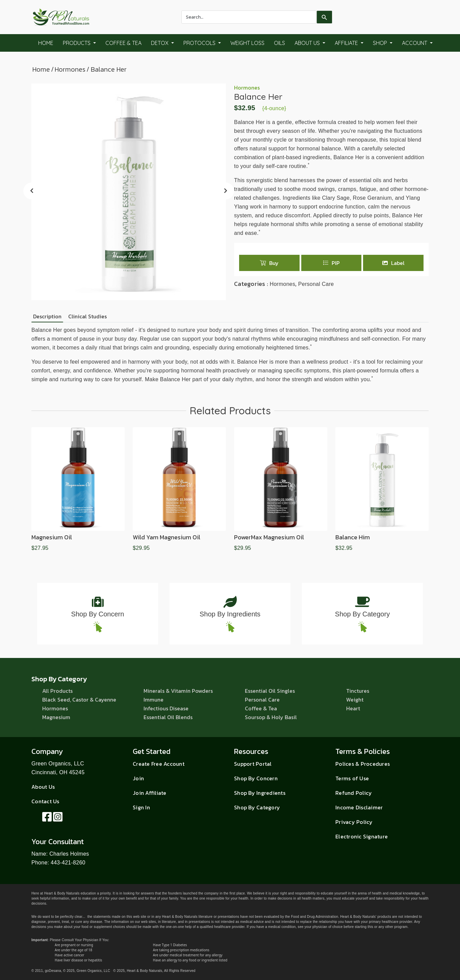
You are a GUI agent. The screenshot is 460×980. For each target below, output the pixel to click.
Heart (353, 708)
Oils (279, 43)
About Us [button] (308, 43)
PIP (331, 263)
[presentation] (32, 191)
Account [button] (415, 43)
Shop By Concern (98, 614)
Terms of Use (352, 778)
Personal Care (316, 284)
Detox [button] (160, 43)
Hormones (70, 69)
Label (393, 263)
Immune (154, 700)
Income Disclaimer (359, 807)
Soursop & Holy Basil (271, 717)
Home (46, 43)
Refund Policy (354, 793)
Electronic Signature (362, 836)
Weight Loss (247, 43)
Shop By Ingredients (230, 614)
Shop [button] (381, 43)
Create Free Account (159, 764)
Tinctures (358, 691)
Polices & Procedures (363, 764)
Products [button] (77, 43)
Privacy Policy (354, 822)
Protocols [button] (200, 43)
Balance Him (353, 537)
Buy (269, 263)
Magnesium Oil (52, 537)
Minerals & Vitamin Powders (178, 691)
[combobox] (249, 17)
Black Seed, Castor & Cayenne (79, 700)
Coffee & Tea (123, 43)
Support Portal (253, 764)
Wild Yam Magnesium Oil (167, 537)
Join (138, 778)
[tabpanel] (230, 355)
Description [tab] (47, 316)
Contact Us (45, 801)
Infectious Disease (166, 708)
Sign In (141, 807)
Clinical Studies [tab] (87, 316)
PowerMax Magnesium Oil (269, 537)
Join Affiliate (150, 793)
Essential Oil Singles (270, 691)
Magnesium (56, 717)
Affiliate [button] (347, 43)
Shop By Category (362, 614)
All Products (57, 691)
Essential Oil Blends (168, 717)
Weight (355, 700)
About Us (43, 787)
